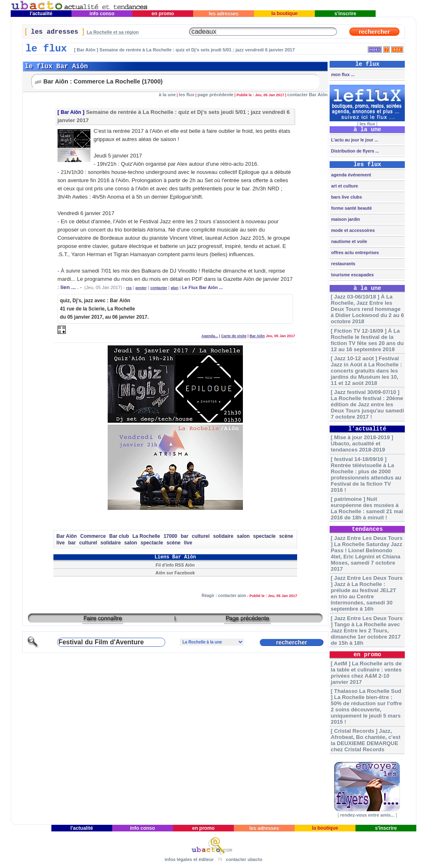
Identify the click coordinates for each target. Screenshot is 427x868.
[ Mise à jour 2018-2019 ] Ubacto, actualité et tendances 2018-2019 (362, 443)
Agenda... (210, 336)
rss (129, 288)
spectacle (264, 536)
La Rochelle (146, 536)
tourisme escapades (352, 275)
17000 (170, 536)
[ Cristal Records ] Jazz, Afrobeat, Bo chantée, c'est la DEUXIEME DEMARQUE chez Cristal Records (366, 740)
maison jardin (345, 219)
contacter (159, 288)
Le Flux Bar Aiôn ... (202, 287)
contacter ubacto (244, 859)
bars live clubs (346, 197)
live (60, 543)
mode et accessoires (352, 230)
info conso (102, 14)
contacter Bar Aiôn (307, 95)
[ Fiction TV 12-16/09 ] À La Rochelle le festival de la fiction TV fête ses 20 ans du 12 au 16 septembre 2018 (367, 340)
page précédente (216, 95)
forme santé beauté (351, 208)
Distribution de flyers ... (355, 151)
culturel (201, 536)
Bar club (119, 536)
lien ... (68, 287)
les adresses (224, 14)
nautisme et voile (349, 241)
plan (174, 288)
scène (286, 536)
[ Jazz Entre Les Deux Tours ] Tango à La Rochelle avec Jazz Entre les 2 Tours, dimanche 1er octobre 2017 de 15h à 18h (367, 631)
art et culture (344, 186)
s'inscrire (345, 14)
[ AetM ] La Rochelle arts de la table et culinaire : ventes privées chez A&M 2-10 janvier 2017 (366, 673)
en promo (163, 14)
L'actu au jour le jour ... (354, 140)
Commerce (93, 536)
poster (141, 288)
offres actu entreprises (354, 252)
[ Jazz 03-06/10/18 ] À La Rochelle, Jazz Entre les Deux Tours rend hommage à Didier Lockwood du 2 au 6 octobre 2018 (367, 309)
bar (185, 536)
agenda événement (351, 175)
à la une (167, 95)
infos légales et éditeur (189, 859)
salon (243, 536)
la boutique (285, 14)
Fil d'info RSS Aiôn (175, 565)
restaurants (343, 264)
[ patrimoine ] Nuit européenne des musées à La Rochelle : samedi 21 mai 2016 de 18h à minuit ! (367, 508)
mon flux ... (342, 74)
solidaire (223, 536)
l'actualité (41, 14)
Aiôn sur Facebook (175, 573)
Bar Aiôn (71, 112)
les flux (187, 95)
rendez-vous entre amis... (367, 815)
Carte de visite (234, 336)
